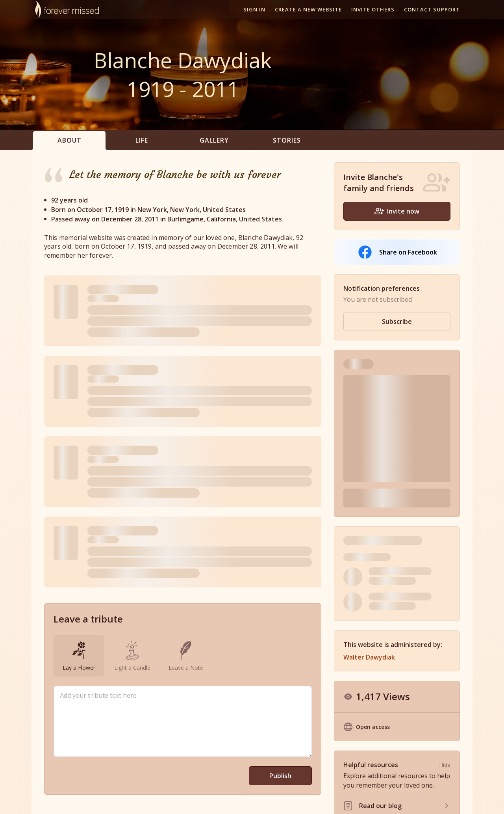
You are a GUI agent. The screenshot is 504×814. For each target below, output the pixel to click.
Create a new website (308, 9)
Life (142, 140)
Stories (287, 140)
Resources (313, 800)
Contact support (432, 9)
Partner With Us (274, 800)
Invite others (373, 9)
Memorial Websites (223, 800)
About (69, 140)
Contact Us (458, 800)
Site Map (427, 800)
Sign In (254, 9)
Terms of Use (351, 800)
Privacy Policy (392, 800)
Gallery (214, 140)
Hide (445, 645)
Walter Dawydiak (369, 537)
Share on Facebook (397, 252)
